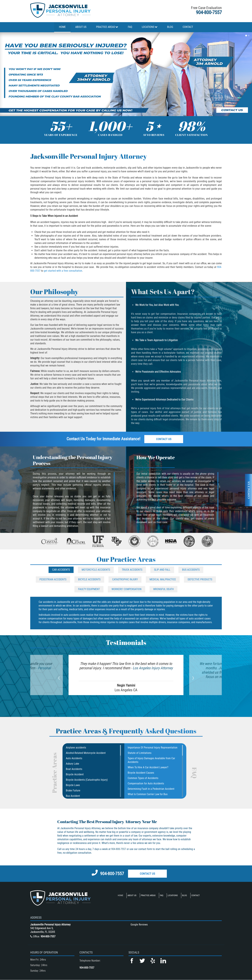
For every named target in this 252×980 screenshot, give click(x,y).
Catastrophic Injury (125, 579)
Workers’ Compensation (127, 589)
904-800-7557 (209, 12)
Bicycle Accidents (89, 579)
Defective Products (200, 579)
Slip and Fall (162, 570)
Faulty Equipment (89, 589)
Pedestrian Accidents (53, 579)
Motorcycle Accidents (96, 570)
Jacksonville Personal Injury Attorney (50, 925)
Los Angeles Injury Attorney (152, 668)
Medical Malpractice (163, 579)
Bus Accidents (191, 570)
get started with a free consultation (63, 271)
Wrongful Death (163, 589)
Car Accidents (61, 570)
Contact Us (164, 439)
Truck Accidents (132, 570)
